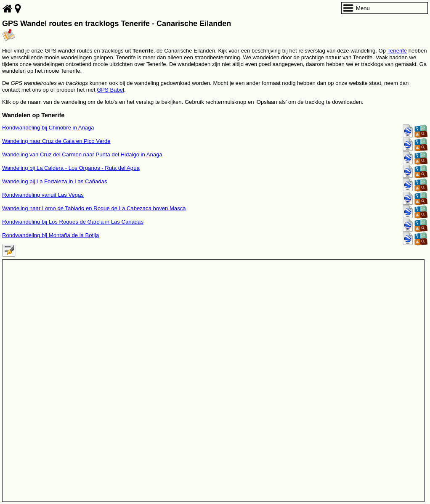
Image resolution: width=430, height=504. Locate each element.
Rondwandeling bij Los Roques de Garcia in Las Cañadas (73, 222)
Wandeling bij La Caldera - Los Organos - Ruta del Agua (71, 168)
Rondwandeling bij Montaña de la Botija (50, 235)
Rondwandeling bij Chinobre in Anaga (48, 128)
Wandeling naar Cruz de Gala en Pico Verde (56, 141)
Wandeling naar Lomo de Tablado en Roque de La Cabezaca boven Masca (94, 208)
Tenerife (397, 51)
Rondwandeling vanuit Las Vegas (43, 195)
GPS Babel (110, 90)
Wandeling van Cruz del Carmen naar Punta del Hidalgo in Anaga (82, 154)
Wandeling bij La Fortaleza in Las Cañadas (54, 181)
